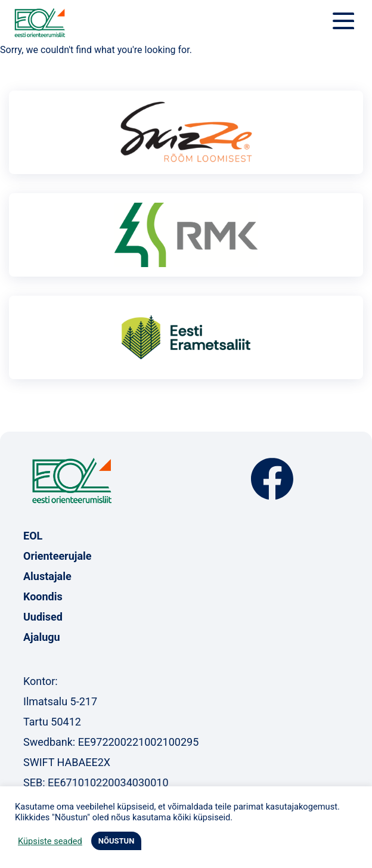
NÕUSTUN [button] (117, 841)
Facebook (272, 479)
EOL (33, 536)
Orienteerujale (58, 556)
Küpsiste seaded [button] (50, 841)
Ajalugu (42, 637)
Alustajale (47, 576)
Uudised (43, 617)
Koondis (43, 596)
